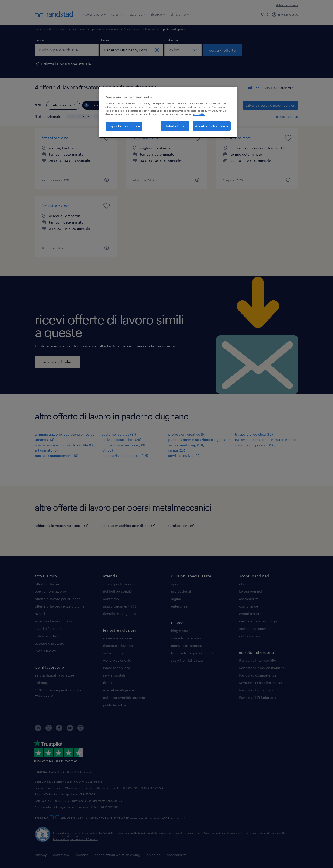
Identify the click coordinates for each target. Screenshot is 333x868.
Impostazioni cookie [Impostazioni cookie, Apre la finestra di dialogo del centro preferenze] (124, 126)
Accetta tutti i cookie (212, 126)
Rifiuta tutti (175, 126)
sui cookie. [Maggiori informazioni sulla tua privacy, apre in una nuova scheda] (199, 114)
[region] (168, 112)
